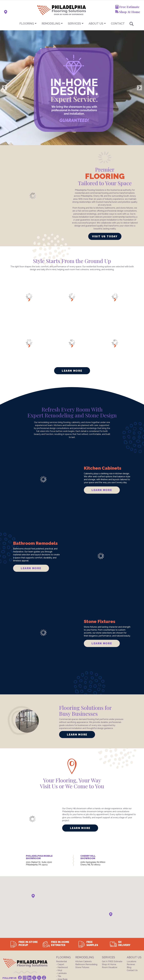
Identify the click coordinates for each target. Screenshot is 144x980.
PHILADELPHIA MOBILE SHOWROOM (39, 813)
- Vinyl (59, 926)
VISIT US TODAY (105, 192)
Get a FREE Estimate (112, 917)
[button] (33, 852)
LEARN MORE (102, 446)
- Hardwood (62, 923)
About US (96, 24)
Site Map (48, 950)
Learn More (72, 327)
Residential (61, 917)
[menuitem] (72, 24)
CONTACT (118, 24)
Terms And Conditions (13, 950)
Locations (132, 917)
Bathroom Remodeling (86, 920)
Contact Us (132, 926)
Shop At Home (130, 12)
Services (74, 24)
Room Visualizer (110, 923)
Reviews (131, 920)
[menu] (72, 24)
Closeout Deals (64, 941)
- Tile (59, 932)
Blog (129, 923)
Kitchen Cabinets (84, 917)
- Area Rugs (62, 935)
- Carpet (60, 920)
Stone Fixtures (82, 923)
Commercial (62, 938)
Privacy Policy (33, 950)
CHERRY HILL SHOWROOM (88, 813)
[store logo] (49, 10)
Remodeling (51, 24)
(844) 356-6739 (24, 938)
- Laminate (61, 929)
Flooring (27, 24)
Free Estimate (129, 7)
